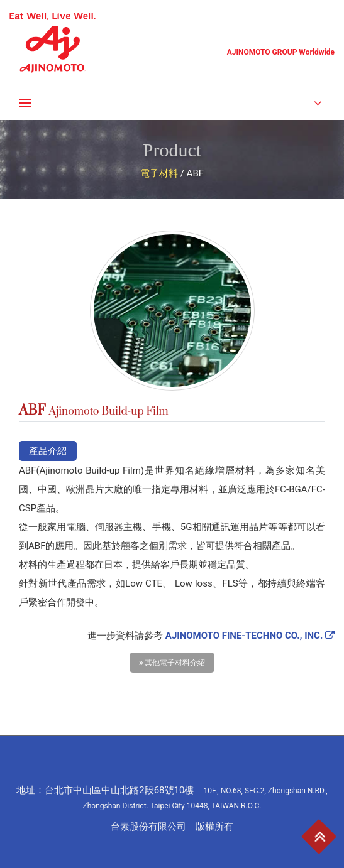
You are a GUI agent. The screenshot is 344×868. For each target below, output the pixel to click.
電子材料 (159, 173)
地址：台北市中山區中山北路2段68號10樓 (172, 797)
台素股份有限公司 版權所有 (172, 827)
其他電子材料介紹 (172, 663)
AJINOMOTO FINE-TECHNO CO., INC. (250, 636)
